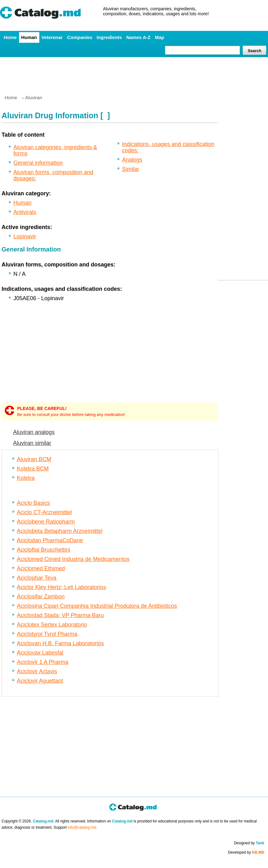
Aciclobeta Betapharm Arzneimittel (60, 531)
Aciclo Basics (33, 503)
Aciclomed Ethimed (41, 568)
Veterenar (52, 37)
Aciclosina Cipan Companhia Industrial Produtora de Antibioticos (97, 606)
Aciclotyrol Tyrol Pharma (47, 634)
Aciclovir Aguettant (40, 681)
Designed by (249, 843)
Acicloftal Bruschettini (44, 550)
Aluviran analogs (34, 432)
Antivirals (25, 212)
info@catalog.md (82, 827)
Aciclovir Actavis (37, 671)
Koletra (26, 478)
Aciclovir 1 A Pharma (43, 662)
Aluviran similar (32, 443)
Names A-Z (139, 37)
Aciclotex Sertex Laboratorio (52, 625)
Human (29, 37)
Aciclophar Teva (37, 578)
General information (38, 163)
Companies (80, 37)
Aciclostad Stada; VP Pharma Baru (60, 615)
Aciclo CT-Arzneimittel (44, 512)
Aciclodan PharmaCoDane (50, 540)
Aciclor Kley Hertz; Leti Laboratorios (61, 587)
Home (10, 37)
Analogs (132, 160)
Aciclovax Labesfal (40, 653)
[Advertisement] (134, 73)
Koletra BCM (33, 469)
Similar (131, 169)
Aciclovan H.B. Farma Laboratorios (60, 643)
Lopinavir (25, 237)
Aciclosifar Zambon (41, 597)
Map (159, 37)
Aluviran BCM (34, 459)
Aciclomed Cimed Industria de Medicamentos (73, 559)
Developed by (246, 852)
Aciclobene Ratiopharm (46, 522)
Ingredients (109, 37)
